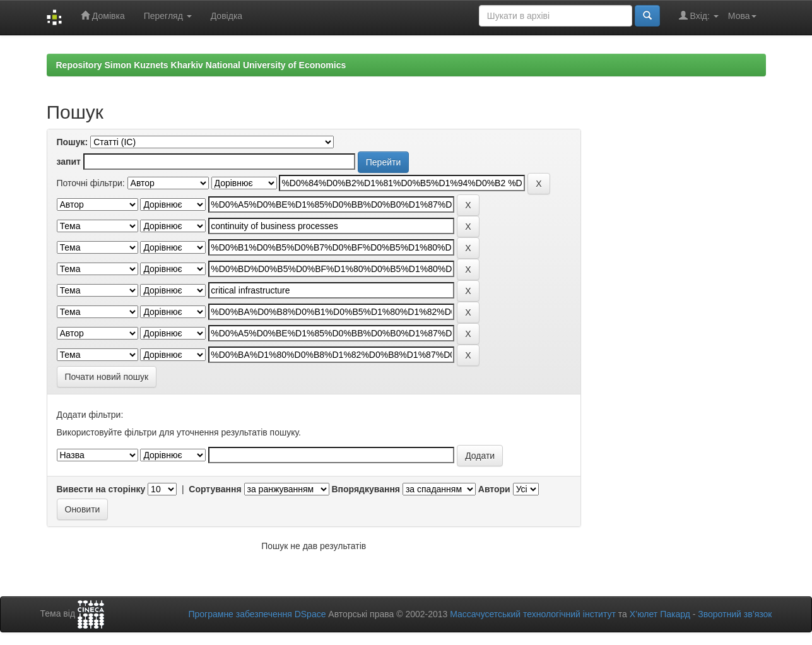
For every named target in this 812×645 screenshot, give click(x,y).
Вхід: (699, 15)
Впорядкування (366, 489)
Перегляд (168, 16)
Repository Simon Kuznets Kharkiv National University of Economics (201, 65)
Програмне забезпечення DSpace (257, 614)
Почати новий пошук (107, 377)
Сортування (215, 489)
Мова (742, 16)
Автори (494, 489)
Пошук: (73, 142)
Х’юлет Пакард (660, 614)
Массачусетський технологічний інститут (533, 614)
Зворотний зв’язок (735, 614)
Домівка (103, 15)
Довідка (227, 16)
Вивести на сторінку (101, 489)
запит (69, 162)
